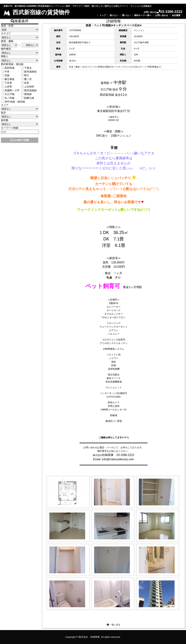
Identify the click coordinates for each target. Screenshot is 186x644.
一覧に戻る (113, 625)
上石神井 (28, 87)
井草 (25, 83)
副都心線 (28, 98)
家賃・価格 (7, 41)
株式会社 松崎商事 (89, 637)
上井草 (7, 87)
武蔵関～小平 (11, 90)
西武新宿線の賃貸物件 (37, 12)
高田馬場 (8, 68)
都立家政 (8, 79)
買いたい (126, 15)
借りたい (114, 15)
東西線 (26, 94)
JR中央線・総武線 (13, 102)
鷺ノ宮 (26, 79)
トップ (103, 15)
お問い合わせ (162, 15)
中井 (6, 72)
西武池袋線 (29, 90)
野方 (25, 75)
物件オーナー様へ (143, 15)
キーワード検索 (10, 128)
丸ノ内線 (8, 98)
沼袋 (6, 75)
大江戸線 (8, 94)
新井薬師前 (29, 72)
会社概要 (176, 15)
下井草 (7, 83)
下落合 (26, 68)
